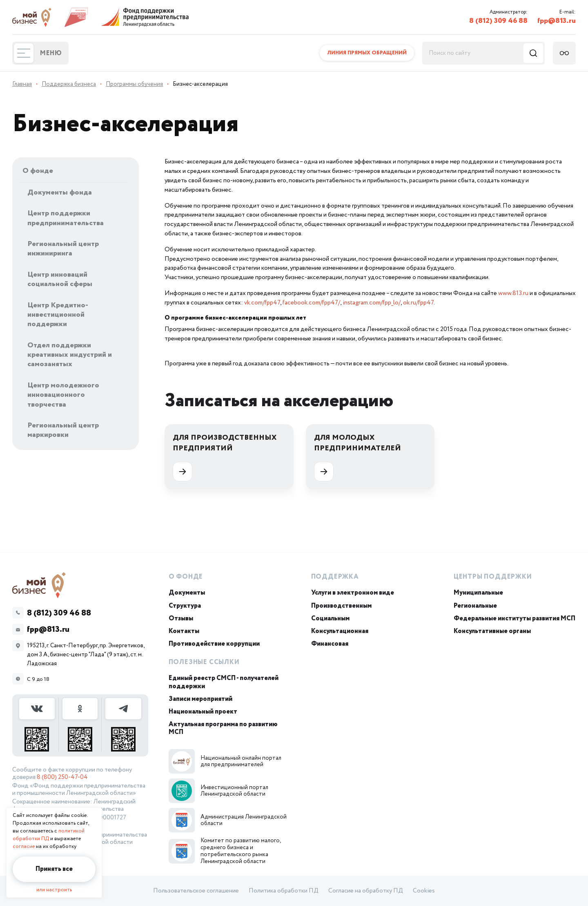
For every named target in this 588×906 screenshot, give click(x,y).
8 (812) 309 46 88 (498, 21)
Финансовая (330, 644)
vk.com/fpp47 (262, 303)
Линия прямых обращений (367, 53)
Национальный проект (203, 712)
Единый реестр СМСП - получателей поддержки (224, 682)
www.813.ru (513, 293)
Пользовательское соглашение (196, 891)
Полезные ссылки (204, 662)
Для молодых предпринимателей (357, 457)
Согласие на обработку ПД (366, 891)
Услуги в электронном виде (353, 593)
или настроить (54, 890)
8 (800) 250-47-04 (62, 777)
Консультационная (340, 631)
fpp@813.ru (557, 21)
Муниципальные (478, 593)
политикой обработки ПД (49, 835)
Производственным (341, 606)
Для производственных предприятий (225, 457)
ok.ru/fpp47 (418, 303)
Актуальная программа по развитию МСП (223, 728)
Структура (185, 606)
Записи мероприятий (200, 699)
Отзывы (181, 619)
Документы (187, 593)
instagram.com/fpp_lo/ (372, 303)
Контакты (184, 631)
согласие (24, 847)
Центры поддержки (493, 577)
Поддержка (335, 577)
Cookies (424, 891)
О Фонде (186, 577)
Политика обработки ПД (284, 891)
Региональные (475, 606)
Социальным (330, 619)
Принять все (54, 869)
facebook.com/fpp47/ (311, 303)
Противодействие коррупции (214, 644)
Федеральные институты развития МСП (514, 619)
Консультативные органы (492, 631)
